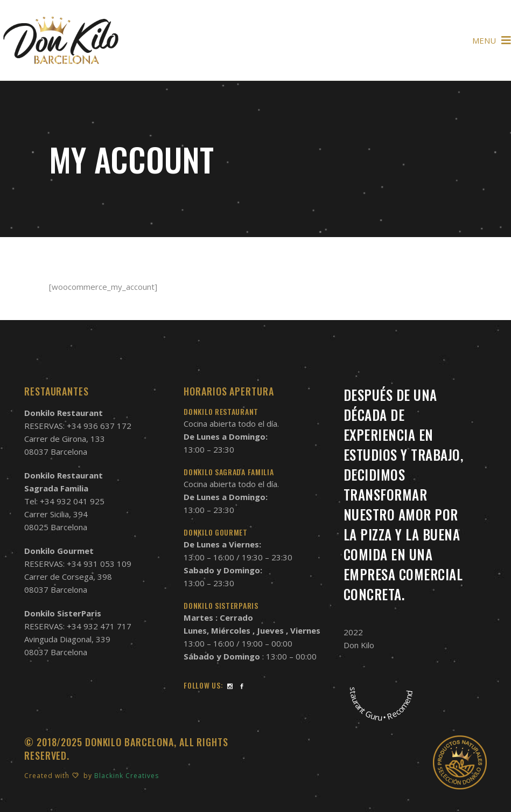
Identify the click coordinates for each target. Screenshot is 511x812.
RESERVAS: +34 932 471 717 (78, 626)
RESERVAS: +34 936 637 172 (78, 426)
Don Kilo (359, 645)
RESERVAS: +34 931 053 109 (78, 564)
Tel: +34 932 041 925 (64, 501)
